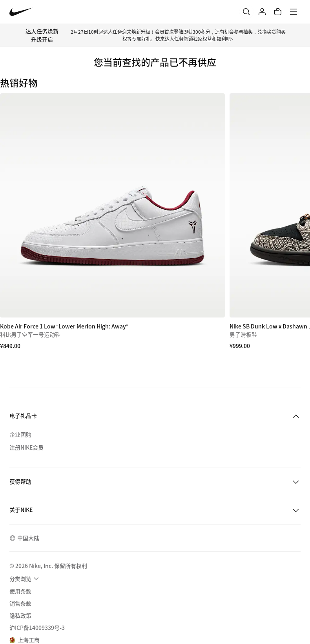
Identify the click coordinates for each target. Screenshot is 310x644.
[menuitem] (25, 579)
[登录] (262, 12)
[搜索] (246, 12)
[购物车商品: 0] (278, 12)
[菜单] (294, 12)
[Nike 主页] (21, 12)
